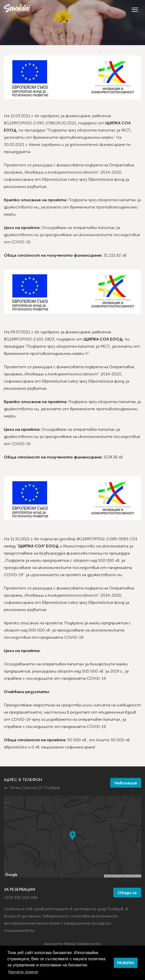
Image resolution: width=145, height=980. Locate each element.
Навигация (126, 783)
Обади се (127, 893)
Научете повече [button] (23, 972)
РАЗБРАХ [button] (126, 963)
